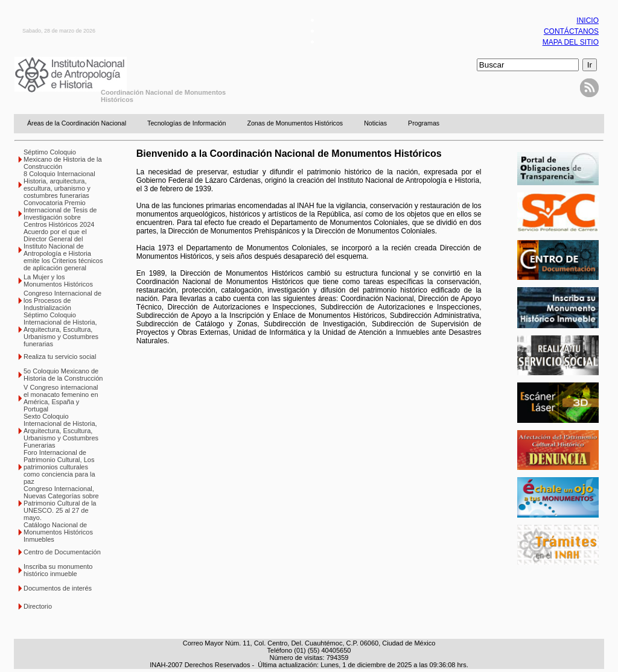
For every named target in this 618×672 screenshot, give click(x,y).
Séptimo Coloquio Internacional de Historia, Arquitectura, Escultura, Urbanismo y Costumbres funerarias (61, 329)
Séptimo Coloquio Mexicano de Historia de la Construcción (63, 159)
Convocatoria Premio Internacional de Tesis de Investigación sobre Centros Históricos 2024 (60, 214)
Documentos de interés (58, 588)
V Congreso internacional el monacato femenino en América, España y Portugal (61, 398)
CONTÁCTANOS (571, 31)
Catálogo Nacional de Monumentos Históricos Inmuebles (58, 532)
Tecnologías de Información (186, 123)
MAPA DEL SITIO (571, 42)
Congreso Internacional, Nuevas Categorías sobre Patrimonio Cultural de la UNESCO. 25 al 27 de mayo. (61, 503)
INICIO (588, 21)
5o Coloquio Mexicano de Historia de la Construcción (63, 375)
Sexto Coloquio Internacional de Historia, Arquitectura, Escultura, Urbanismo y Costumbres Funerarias (61, 431)
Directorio (38, 606)
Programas (424, 123)
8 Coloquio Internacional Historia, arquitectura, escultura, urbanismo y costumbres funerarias (59, 185)
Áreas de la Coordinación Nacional (77, 123)
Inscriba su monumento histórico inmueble (58, 570)
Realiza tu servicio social (60, 357)
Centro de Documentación (62, 552)
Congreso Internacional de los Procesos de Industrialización (62, 300)
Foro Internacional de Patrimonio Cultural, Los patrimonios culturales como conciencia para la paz (59, 467)
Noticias (375, 123)
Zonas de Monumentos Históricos (295, 123)
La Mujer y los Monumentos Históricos (58, 281)
